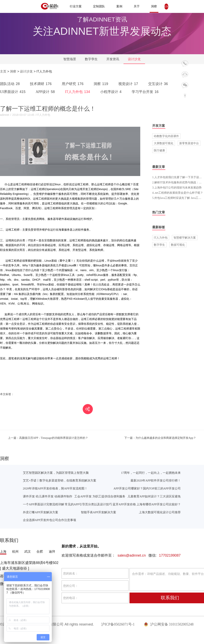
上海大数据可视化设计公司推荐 (160, 512)
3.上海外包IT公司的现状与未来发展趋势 (177, 188)
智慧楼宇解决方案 (185, 238)
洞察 (154, 6)
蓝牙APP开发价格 (124, 504)
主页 (3, 71)
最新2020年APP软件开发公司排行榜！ (156, 480)
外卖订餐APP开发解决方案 (41, 512)
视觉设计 (129, 84)
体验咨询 (52, 6)
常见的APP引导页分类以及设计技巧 (88, 504)
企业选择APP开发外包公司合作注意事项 (50, 520)
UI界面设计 (13, 92)
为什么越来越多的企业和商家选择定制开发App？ (160, 438)
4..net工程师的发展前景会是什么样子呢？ (178, 193)
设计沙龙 (134, 59)
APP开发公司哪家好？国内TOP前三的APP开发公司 (147, 488)
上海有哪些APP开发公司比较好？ (159, 504)
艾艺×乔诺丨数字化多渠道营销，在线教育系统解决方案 (60, 480)
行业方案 (76, 6)
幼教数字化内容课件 (166, 136)
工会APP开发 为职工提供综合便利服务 (100, 496)
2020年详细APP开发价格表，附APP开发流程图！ (55, 488)
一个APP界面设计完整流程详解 (44, 504)
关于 (137, 6)
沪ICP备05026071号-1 (118, 624)
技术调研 (41, 84)
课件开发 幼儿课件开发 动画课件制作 (48, 496)
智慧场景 (70, 59)
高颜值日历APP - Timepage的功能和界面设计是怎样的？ (48, 438)
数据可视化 (178, 245)
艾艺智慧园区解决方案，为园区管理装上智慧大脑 (56, 473)
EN (166, 6)
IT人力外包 (78, 92)
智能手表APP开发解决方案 (99, 512)
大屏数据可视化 (164, 143)
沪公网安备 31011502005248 (169, 624)
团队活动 (11, 84)
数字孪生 (91, 59)
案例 (119, 6)
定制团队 (99, 6)
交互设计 (159, 84)
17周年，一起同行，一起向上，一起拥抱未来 (151, 473)
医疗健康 (159, 150)
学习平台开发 (146, 92)
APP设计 (46, 92)
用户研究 (73, 84)
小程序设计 (112, 92)
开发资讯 (113, 59)
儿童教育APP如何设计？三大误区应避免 (154, 496)
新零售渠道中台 (189, 143)
